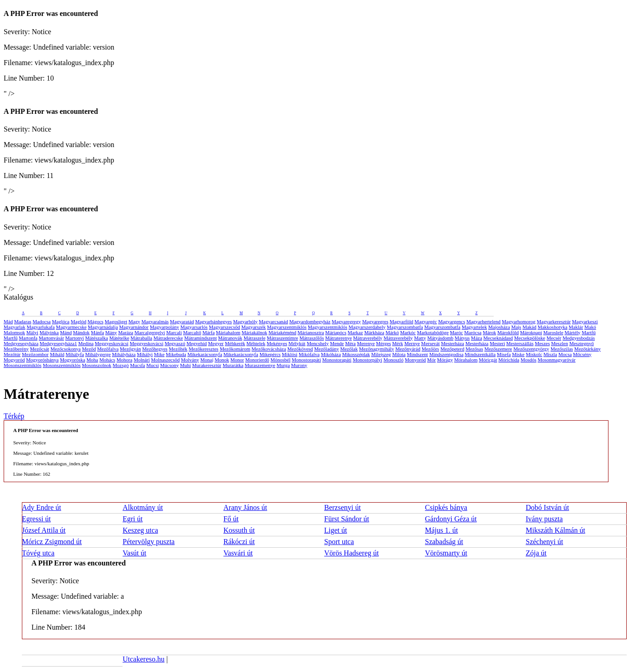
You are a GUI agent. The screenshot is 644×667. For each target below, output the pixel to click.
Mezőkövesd (300, 349)
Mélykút (297, 343)
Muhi (185, 365)
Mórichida (509, 360)
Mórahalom (466, 360)
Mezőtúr (12, 354)
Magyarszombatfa (405, 327)
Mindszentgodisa (446, 354)
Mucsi (153, 365)
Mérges (384, 343)
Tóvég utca (38, 553)
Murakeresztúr (207, 365)
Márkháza (374, 332)
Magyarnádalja (103, 327)
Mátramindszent (201, 338)
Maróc (457, 332)
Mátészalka (97, 338)
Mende (337, 343)
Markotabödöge (433, 332)
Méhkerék (235, 343)
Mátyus (462, 338)
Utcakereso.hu (143, 659)
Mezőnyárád (408, 349)
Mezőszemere (498, 349)
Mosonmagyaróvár (556, 360)
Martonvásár (51, 338)
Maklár (576, 327)
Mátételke (119, 338)
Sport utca (339, 542)
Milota (399, 354)
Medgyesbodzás (579, 338)
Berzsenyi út (342, 507)
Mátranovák (230, 338)
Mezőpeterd (452, 349)
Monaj (207, 360)
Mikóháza (331, 354)
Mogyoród (14, 360)
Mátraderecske (168, 338)
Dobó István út (547, 507)
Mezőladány (327, 349)
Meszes (542, 343)
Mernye (412, 343)
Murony (299, 365)
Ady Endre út (41, 507)
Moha (92, 360)
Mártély (573, 332)
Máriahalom (228, 332)
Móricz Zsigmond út (52, 542)
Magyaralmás (155, 321)
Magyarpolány (164, 327)
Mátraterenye (339, 338)
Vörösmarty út (446, 553)
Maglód (78, 321)
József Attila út (44, 530)
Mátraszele (255, 338)
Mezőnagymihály (376, 349)
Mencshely (317, 343)
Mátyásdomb (440, 338)
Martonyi (74, 338)
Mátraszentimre (283, 338)
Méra (350, 343)
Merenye (366, 343)
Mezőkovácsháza (269, 349)
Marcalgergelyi (150, 332)
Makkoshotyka (552, 327)
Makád (529, 327)
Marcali (174, 332)
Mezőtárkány (588, 349)
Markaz (355, 332)
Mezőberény (16, 349)
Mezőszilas (562, 349)
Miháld (57, 354)
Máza (476, 338)
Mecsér (554, 338)
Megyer (216, 343)
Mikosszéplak (356, 354)
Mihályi (145, 354)
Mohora (125, 360)
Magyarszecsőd (225, 327)
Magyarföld (401, 321)
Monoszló (394, 360)
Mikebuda (176, 354)
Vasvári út (238, 553)
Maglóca (61, 321)
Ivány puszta (544, 519)
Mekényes (277, 343)
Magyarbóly (245, 321)
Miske (518, 354)
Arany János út (245, 507)
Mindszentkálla (480, 354)
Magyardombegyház (310, 321)
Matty (420, 338)
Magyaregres (375, 321)
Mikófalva (309, 354)
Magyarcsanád (273, 321)
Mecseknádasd (498, 338)
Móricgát (488, 360)
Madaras (23, 321)
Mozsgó (120, 365)
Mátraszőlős (312, 338)
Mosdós (529, 360)
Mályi (32, 332)
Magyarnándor (134, 327)
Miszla (550, 354)
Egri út (133, 519)
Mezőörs (431, 349)
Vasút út (134, 553)
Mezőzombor (35, 354)
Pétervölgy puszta (148, 542)
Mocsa (565, 354)
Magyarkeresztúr (554, 321)
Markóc (408, 332)
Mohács (107, 360)
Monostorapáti (307, 360)
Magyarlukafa (41, 327)
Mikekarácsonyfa (204, 354)
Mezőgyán (130, 349)
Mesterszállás (520, 343)
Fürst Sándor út (347, 519)
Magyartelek (475, 327)
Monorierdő (257, 360)
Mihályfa (75, 354)
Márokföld (508, 332)
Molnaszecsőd (166, 360)
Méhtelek (256, 343)
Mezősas (474, 349)
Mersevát (431, 343)
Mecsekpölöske (530, 338)
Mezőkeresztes (203, 349)
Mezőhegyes (155, 349)
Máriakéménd (282, 332)
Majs (516, 327)
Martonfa (28, 338)
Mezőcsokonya (66, 349)
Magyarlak (15, 327)
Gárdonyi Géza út (451, 519)
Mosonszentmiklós (23, 365)
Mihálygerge (98, 354)
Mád (8, 321)
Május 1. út (441, 530)
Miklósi (290, 354)
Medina (86, 343)
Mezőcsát (40, 349)
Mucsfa (137, 365)
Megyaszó (175, 343)
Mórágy (445, 360)
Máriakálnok (255, 332)
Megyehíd (197, 343)
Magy (134, 321)
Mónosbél (281, 360)
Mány (111, 332)
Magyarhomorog (519, 321)
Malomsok (14, 332)
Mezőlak (349, 349)
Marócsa (473, 332)
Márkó (392, 332)
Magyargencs (452, 321)
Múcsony (169, 365)
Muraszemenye (260, 365)
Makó (590, 327)
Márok (489, 332)
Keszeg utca (140, 530)
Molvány (190, 360)
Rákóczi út (239, 542)
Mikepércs (270, 354)
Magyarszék (254, 327)
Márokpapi (531, 332)
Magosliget (116, 321)
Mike (159, 354)
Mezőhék (178, 349)
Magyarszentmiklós (287, 327)
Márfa (208, 332)
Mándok (81, 332)
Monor (237, 360)
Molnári (141, 360)
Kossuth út (239, 530)
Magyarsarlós (194, 327)
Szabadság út (444, 542)
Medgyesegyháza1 (58, 343)
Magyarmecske (71, 327)
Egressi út (36, 519)
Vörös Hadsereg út (352, 553)
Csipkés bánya (446, 507)
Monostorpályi (367, 360)
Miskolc (534, 354)
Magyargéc (426, 321)
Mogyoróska (72, 360)
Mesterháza (452, 343)
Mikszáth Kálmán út (555, 530)
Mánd (66, 332)
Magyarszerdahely (367, 327)
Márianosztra (311, 332)
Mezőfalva (108, 349)
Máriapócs (336, 332)
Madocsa (42, 321)
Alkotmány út (143, 507)
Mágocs (95, 321)
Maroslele (553, 332)
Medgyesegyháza (21, 343)
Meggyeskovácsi (112, 343)
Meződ (89, 349)
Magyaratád (182, 321)
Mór (432, 360)
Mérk (398, 343)
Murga (283, 365)
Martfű (589, 332)
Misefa (504, 354)
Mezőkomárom (235, 349)
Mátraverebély (368, 338)
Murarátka (233, 365)
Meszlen (560, 343)
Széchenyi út (544, 542)
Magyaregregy (346, 321)
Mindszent (417, 354)
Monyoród (415, 360)
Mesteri (497, 343)
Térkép (14, 416)
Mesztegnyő (582, 343)
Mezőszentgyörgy (531, 349)
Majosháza (499, 327)
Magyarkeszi (585, 321)
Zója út (536, 553)
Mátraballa (142, 338)
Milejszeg (381, 354)
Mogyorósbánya (42, 360)
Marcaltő (192, 332)
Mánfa (98, 332)
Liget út (336, 530)
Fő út (231, 519)
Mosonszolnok (97, 365)
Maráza (126, 332)
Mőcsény (582, 354)
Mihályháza (124, 354)
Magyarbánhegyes (213, 321)
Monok (222, 360)
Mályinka (49, 332)
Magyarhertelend (483, 321)
